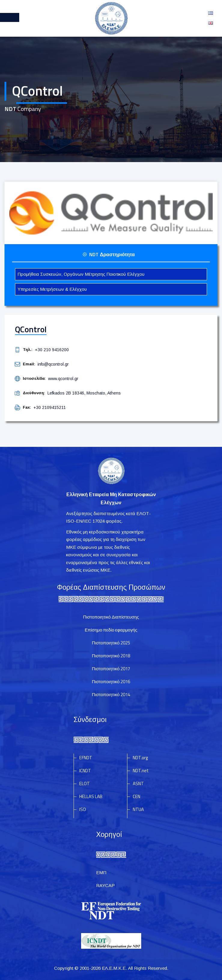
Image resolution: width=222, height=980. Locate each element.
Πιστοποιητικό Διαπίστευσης (111, 617)
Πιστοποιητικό (111, 643)
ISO (83, 809)
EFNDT (86, 758)
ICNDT (85, 771)
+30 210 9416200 (52, 350)
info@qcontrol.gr (53, 364)
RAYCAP (105, 885)
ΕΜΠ (101, 872)
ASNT (138, 783)
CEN (137, 796)
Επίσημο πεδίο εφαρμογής (111, 630)
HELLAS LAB (91, 796)
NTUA (138, 809)
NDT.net (141, 771)
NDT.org (140, 758)
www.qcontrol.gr (63, 379)
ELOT (85, 783)
